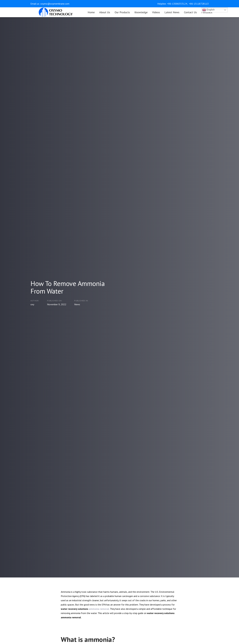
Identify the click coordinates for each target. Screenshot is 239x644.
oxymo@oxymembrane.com (55, 4)
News (77, 304)
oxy (32, 304)
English (208, 10)
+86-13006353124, (178, 4)
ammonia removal (99, 609)
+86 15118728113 (199, 4)
